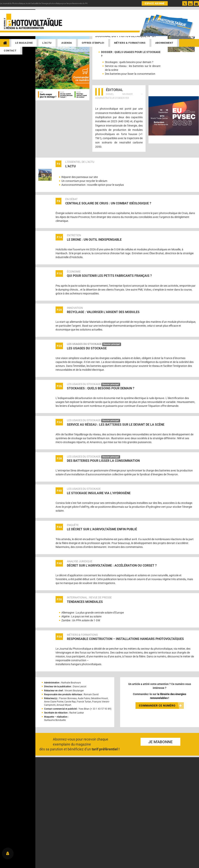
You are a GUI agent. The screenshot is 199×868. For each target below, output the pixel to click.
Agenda (67, 43)
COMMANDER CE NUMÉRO (160, 706)
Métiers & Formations (130, 43)
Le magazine (24, 43)
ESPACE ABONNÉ (155, 3)
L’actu (47, 43)
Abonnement (164, 43)
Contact (10, 51)
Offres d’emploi (93, 43)
